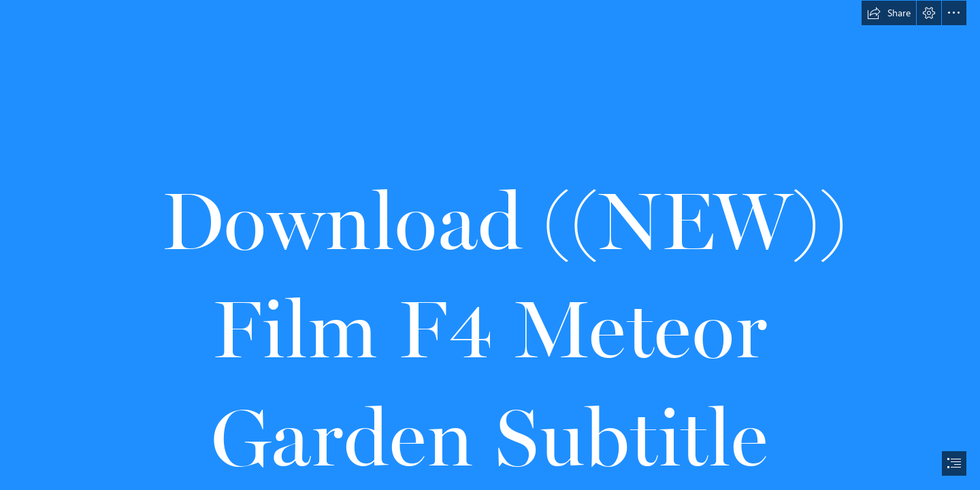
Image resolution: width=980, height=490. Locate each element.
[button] (889, 13)
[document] (490, 245)
